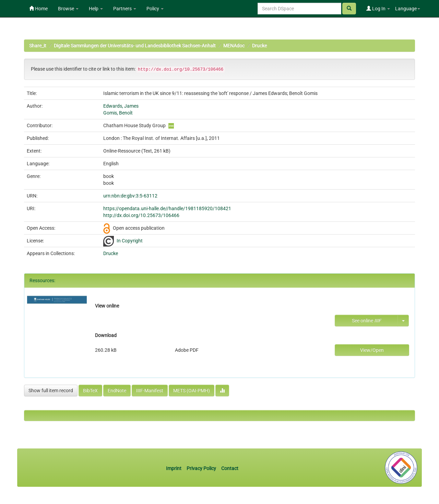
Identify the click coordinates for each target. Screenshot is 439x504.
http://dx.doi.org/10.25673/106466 (141, 215)
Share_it (38, 46)
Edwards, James (121, 106)
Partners (125, 9)
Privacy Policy (201, 468)
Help (96, 9)
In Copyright (130, 241)
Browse (68, 9)
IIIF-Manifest (150, 391)
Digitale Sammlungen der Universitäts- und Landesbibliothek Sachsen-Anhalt (135, 46)
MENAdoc (234, 46)
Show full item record (51, 391)
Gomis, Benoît (118, 113)
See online (366, 321)
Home (38, 9)
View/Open (372, 350)
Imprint (174, 468)
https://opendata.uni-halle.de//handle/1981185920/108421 (167, 208)
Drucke (259, 46)
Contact (230, 468)
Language (408, 9)
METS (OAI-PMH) (192, 391)
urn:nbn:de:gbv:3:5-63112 (130, 196)
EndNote (117, 391)
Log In (378, 9)
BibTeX (90, 391)
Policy (155, 9)
